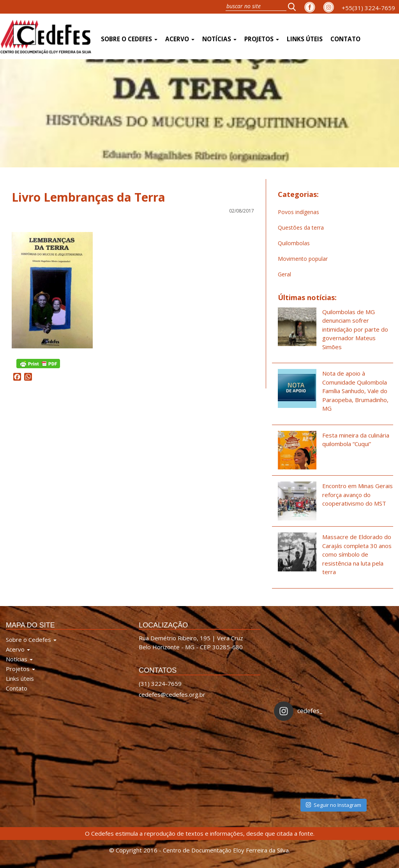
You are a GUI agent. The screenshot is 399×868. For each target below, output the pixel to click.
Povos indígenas (298, 212)
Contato (345, 39)
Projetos (262, 39)
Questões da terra (301, 228)
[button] (294, 7)
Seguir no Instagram (334, 805)
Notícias (219, 39)
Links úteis (305, 39)
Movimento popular (303, 259)
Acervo (180, 39)
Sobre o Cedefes (129, 39)
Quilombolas (294, 243)
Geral (284, 274)
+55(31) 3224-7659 (368, 8)
